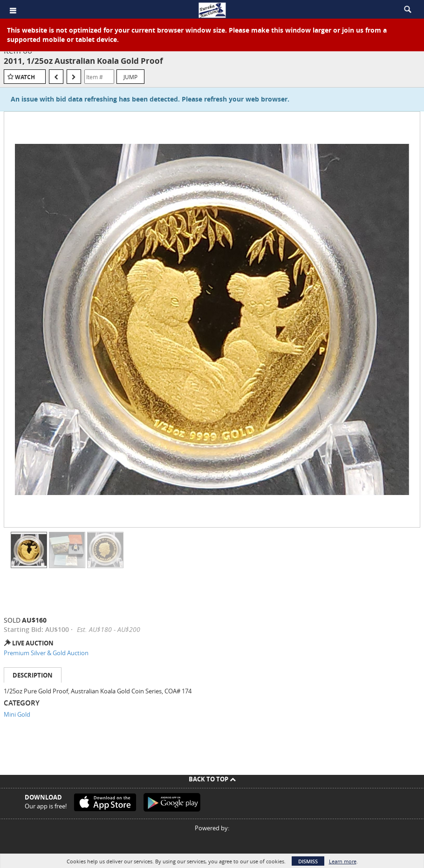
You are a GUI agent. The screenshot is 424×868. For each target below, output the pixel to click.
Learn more (343, 861)
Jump (130, 77)
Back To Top (212, 779)
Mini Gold (17, 714)
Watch (25, 77)
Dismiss (308, 861)
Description (33, 675)
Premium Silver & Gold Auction (46, 653)
